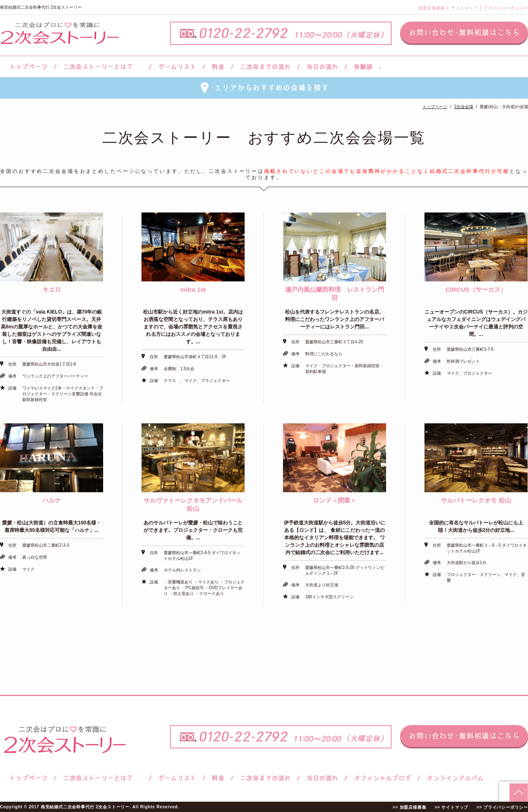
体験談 (363, 67)
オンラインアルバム (453, 778)
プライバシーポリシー (506, 8)
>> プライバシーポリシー (502, 807)
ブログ (383, 778)
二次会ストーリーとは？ (103, 67)
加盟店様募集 (432, 8)
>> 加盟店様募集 (410, 807)
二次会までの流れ (265, 67)
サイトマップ (464, 8)
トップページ (28, 67)
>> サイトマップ (451, 807)
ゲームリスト (177, 67)
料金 (218, 67)
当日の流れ (322, 67)
